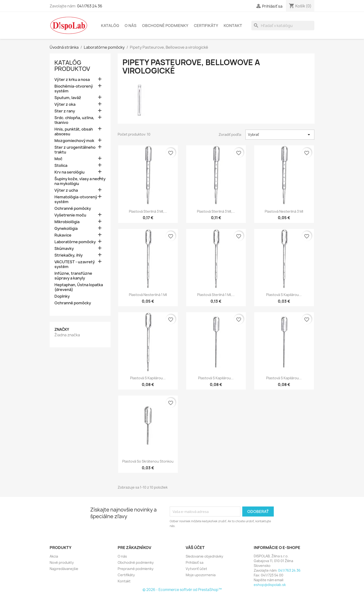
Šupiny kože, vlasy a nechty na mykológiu (80, 181)
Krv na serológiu (69, 172)
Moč (58, 159)
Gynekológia (66, 229)
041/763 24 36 (90, 6)
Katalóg (110, 26)
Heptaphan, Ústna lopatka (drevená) (79, 287)
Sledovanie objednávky (204, 556)
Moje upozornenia (201, 575)
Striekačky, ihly (69, 255)
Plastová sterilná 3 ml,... (148, 211)
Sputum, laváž (68, 98)
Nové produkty (62, 562)
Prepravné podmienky (136, 569)
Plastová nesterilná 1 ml (148, 295)
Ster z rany (65, 111)
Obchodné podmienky (165, 26)
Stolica (61, 166)
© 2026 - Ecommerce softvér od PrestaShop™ (182, 590)
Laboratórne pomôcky (75, 242)
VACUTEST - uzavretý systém (75, 264)
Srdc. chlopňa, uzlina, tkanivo (74, 120)
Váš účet (195, 548)
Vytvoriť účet (196, 569)
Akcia (54, 556)
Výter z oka (65, 104)
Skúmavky (64, 249)
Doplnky (62, 296)
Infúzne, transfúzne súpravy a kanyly (73, 276)
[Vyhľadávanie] (283, 26)
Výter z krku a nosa (72, 80)
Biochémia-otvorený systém (74, 89)
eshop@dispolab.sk (270, 585)
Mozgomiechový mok (74, 141)
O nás (131, 26)
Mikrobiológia (67, 222)
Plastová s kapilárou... (284, 295)
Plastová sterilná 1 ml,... (216, 295)
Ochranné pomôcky (73, 208)
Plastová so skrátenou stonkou (148, 461)
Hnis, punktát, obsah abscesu (74, 132)
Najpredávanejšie (64, 569)
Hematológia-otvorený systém (76, 199)
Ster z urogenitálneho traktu (75, 150)
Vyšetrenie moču (70, 215)
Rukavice (63, 235)
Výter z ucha (66, 190)
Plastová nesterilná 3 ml (284, 211)
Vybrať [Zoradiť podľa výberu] (280, 135)
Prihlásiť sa (195, 562)
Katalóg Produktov (72, 66)
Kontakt (233, 26)
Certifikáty (206, 26)
